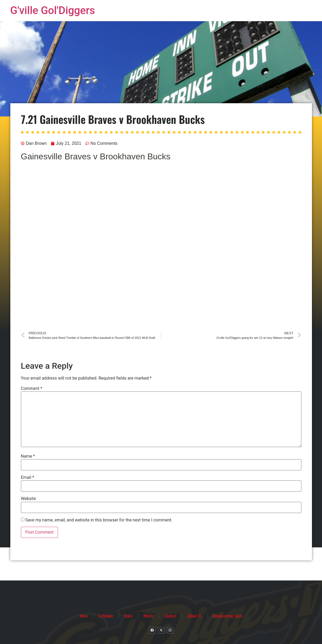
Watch (148, 616)
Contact (170, 616)
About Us (195, 616)
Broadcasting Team (228, 616)
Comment (32, 389)
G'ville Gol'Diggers (53, 10)
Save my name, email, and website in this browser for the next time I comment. (99, 520)
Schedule (106, 616)
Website (28, 499)
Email (28, 478)
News (84, 616)
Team (128, 616)
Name (28, 456)
